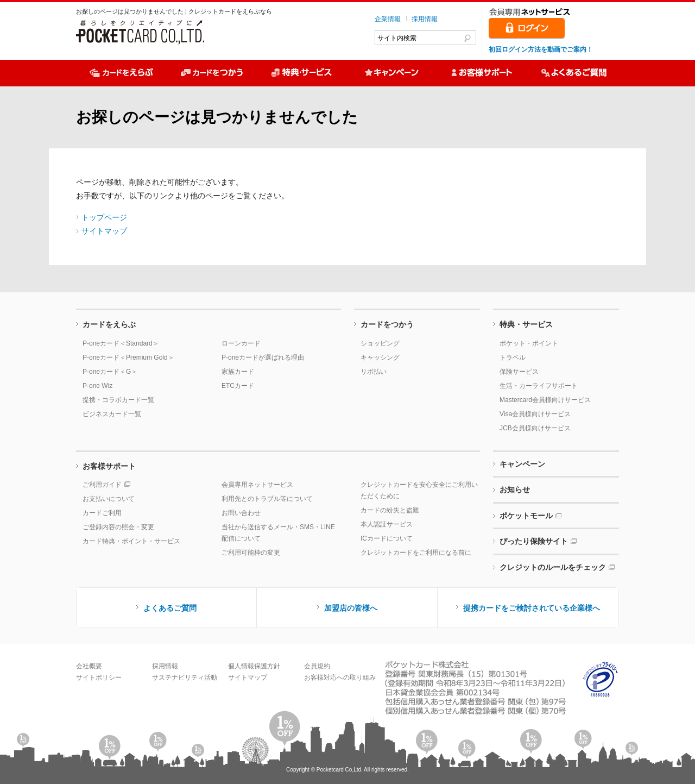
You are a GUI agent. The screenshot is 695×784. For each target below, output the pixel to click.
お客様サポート (109, 466)
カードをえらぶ (109, 324)
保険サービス (519, 372)
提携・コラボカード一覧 (118, 400)
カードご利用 (102, 513)
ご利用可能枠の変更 (251, 553)
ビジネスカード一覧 (112, 414)
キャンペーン (522, 464)
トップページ (104, 217)
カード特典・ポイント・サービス (131, 541)
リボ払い (374, 372)
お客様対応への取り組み (340, 678)
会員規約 (317, 666)
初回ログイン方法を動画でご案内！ (541, 49)
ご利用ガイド (102, 485)
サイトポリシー (99, 678)
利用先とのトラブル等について (267, 499)
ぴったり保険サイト (534, 541)
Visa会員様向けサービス (535, 414)
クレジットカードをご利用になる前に (416, 553)
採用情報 (425, 19)
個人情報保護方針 (254, 666)
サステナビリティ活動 (185, 678)
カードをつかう (387, 324)
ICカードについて (387, 538)
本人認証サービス (387, 524)
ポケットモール (526, 516)
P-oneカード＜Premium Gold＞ (128, 357)
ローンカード (241, 343)
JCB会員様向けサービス (535, 428)
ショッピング (380, 343)
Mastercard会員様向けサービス (545, 400)
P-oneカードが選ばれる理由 (263, 357)
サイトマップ (104, 231)
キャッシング (380, 357)
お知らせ (515, 490)
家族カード (238, 372)
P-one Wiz (97, 386)
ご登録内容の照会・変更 (118, 527)
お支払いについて (109, 499)
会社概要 (89, 666)
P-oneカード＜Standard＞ (121, 343)
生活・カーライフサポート (539, 386)
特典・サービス (526, 324)
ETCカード (238, 386)
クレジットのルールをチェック (553, 567)
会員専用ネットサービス (257, 485)
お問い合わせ (241, 513)
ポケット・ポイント (529, 343)
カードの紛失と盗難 (390, 510)
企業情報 (388, 19)
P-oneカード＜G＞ (110, 372)
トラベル (513, 357)
